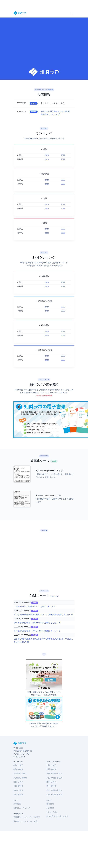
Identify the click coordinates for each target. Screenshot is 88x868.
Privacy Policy (52, 812)
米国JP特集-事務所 (54, 778)
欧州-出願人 (51, 782)
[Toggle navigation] (72, 13)
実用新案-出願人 (20, 774)
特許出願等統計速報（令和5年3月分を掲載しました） (37, 631)
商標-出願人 (18, 790)
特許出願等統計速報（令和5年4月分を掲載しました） (37, 623)
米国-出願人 (51, 765)
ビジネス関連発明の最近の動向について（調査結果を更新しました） (44, 615)
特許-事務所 (18, 769)
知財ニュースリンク (22, 808)
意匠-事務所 (18, 786)
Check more (54, 596)
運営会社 (50, 804)
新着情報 (17, 804)
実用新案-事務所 (20, 778)
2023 (47, 160)
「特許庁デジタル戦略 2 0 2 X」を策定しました (35, 607)
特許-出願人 (18, 765)
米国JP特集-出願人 (54, 774)
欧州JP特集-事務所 (54, 795)
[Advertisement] (23, 43)
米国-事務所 (51, 769)
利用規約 (50, 808)
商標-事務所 (18, 795)
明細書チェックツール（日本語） (27, 817)
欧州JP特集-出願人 (54, 790)
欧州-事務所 (51, 786)
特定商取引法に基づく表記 (57, 816)
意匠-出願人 (18, 782)
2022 (63, 160)
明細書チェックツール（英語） (26, 821)
